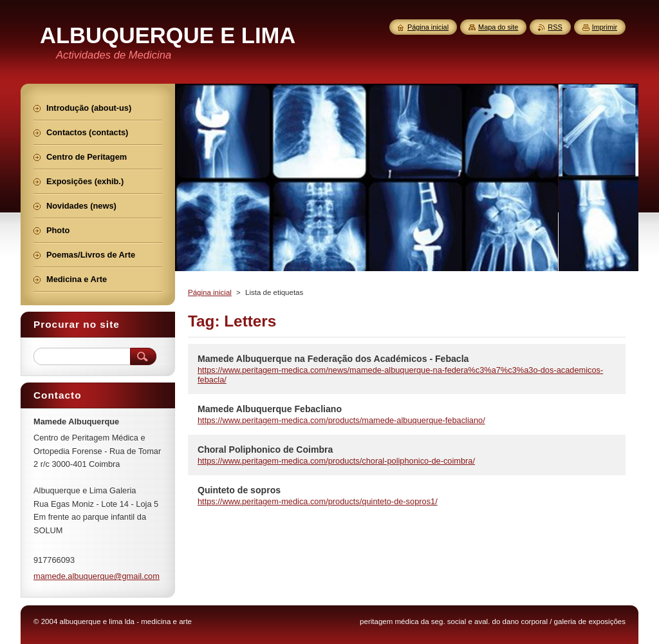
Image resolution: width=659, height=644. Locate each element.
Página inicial (210, 292)
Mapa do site (498, 27)
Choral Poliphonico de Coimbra (265, 450)
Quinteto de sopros (239, 490)
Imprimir (605, 27)
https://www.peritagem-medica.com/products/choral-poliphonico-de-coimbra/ (336, 461)
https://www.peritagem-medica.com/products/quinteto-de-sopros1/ (318, 501)
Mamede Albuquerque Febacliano (270, 409)
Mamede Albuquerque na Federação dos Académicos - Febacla (333, 359)
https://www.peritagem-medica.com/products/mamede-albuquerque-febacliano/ (341, 420)
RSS (555, 27)
